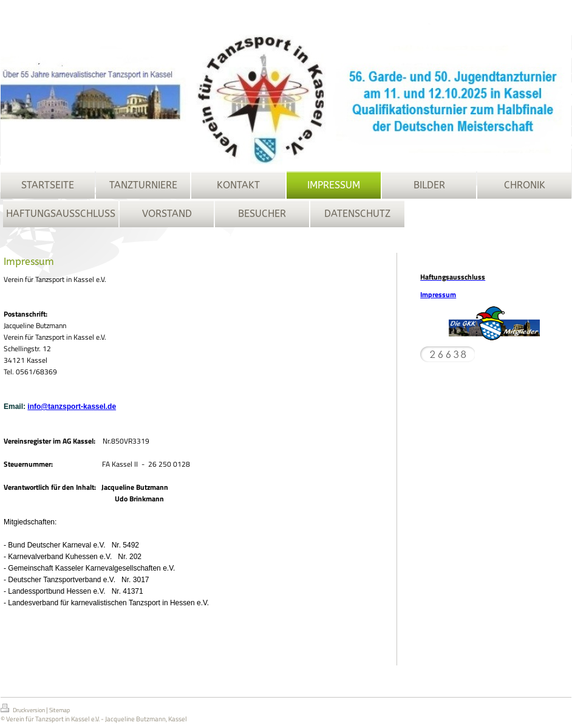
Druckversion (23, 709)
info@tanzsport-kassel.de (72, 407)
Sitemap (60, 710)
